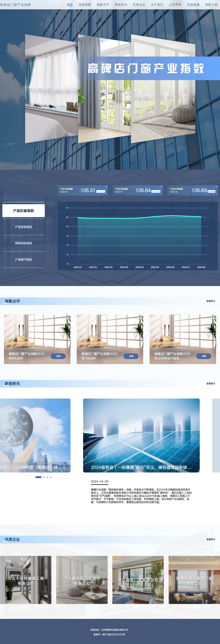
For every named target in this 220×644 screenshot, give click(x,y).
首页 (70, 5)
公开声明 (175, 5)
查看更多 (211, 301)
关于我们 (157, 5)
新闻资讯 (121, 5)
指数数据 (85, 5)
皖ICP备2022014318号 (114, 635)
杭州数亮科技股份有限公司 (115, 630)
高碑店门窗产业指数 (16, 5)
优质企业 (139, 5)
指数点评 (103, 5)
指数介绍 (211, 5)
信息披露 (193, 5)
